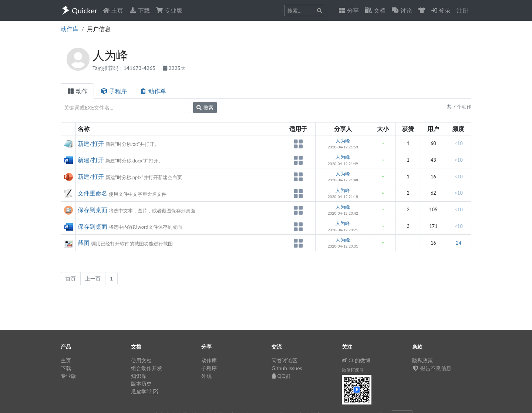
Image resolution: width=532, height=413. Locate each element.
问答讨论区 (284, 360)
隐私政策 (422, 360)
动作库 (70, 29)
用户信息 (99, 29)
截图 (84, 243)
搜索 (205, 108)
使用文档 (141, 360)
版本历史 (141, 384)
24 (459, 243)
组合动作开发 (147, 368)
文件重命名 (92, 193)
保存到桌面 (92, 210)
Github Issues (287, 368)
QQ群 (281, 376)
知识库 (139, 376)
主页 (113, 10)
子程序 (114, 91)
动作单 (153, 91)
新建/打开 (91, 143)
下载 (139, 10)
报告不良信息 (432, 368)
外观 (206, 376)
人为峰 (343, 141)
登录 (441, 10)
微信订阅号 (353, 370)
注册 (462, 10)
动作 (77, 91)
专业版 (169, 10)
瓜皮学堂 (145, 391)
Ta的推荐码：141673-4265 (125, 68)
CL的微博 (356, 360)
